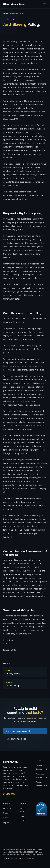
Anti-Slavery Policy (28, 855)
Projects (7, 813)
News (5, 818)
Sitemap (39, 855)
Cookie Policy (14, 855)
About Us (7, 808)
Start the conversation (18, 731)
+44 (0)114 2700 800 (17, 739)
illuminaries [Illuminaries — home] (11, 762)
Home (5, 13)
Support (7, 823)
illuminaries (14, 4)
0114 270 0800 (9, 794)
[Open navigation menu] (44, 4)
